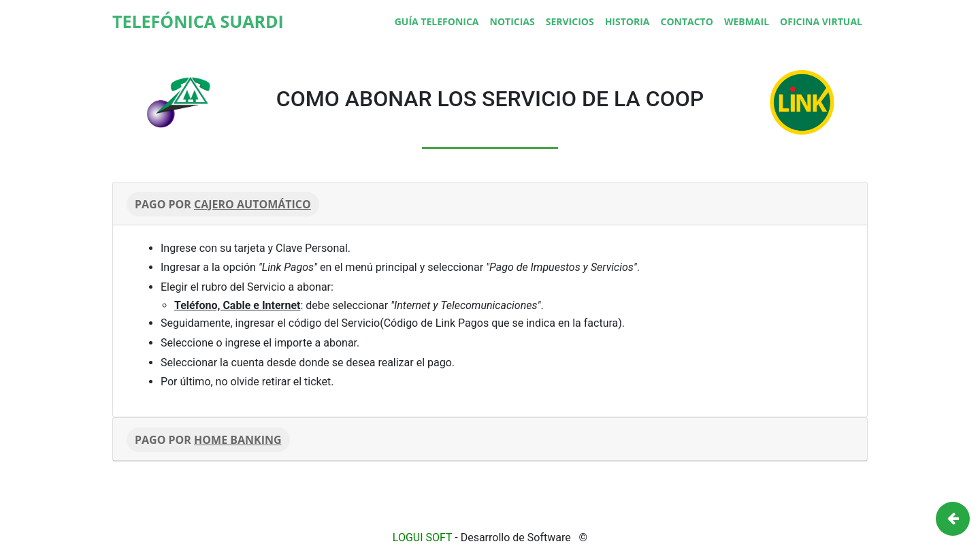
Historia (627, 21)
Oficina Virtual (821, 21)
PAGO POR (223, 204)
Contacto (686, 21)
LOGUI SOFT (422, 537)
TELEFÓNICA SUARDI (198, 21)
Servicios (570, 21)
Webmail (747, 21)
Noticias (512, 21)
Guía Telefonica (437, 21)
